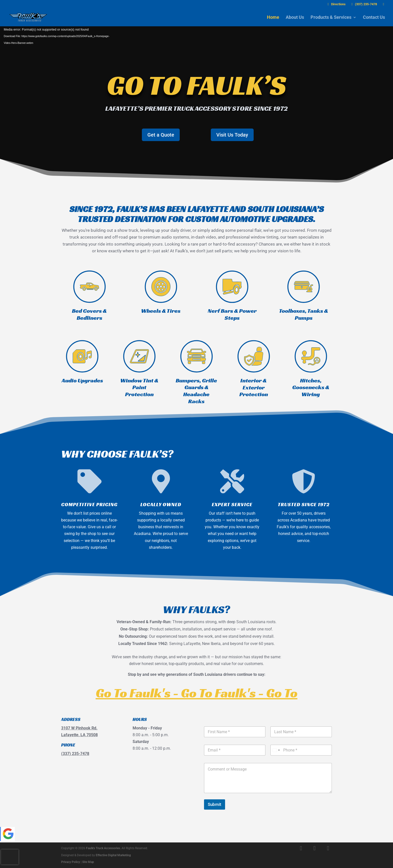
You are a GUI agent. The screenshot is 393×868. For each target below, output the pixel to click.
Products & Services (331, 18)
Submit (215, 804)
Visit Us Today (232, 135)
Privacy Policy (71, 862)
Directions (336, 4)
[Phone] (301, 750)
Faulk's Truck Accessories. (103, 848)
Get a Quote (161, 135)
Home (273, 18)
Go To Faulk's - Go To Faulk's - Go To (197, 693)
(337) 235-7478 (364, 4)
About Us (295, 18)
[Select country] (276, 750)
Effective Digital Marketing (113, 855)
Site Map (88, 862)
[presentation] (10, 857)
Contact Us (374, 18)
